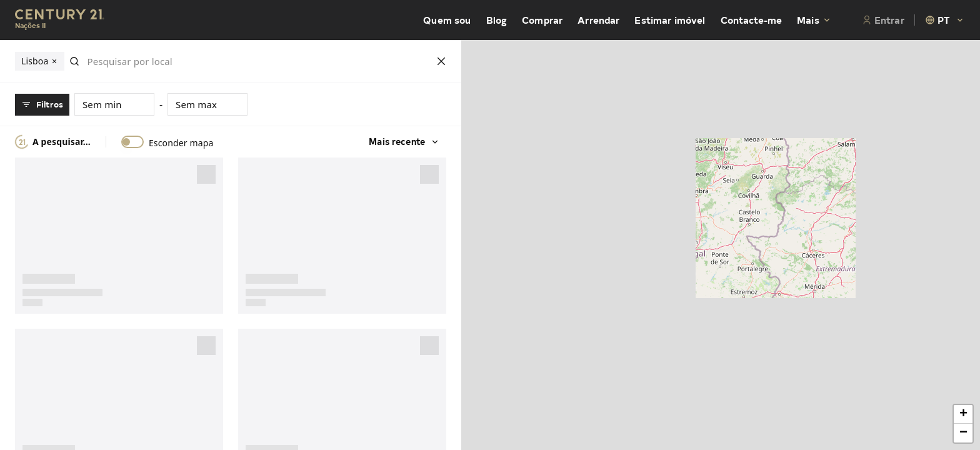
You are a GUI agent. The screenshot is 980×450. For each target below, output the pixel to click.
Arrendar (598, 20)
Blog (497, 20)
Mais (814, 20)
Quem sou (447, 20)
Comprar (542, 20)
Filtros (42, 104)
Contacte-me (752, 20)
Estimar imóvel (670, 20)
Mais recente (401, 142)
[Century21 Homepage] (60, 20)
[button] (963, 414)
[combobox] (945, 20)
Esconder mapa (181, 143)
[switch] (132, 142)
